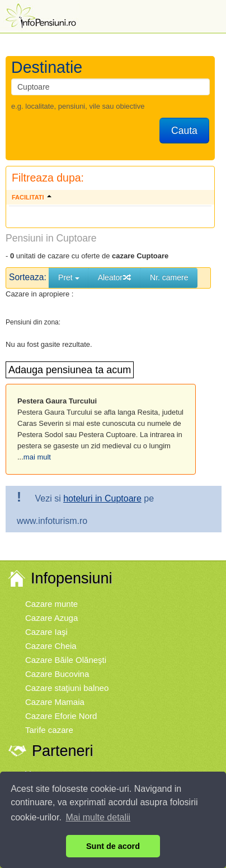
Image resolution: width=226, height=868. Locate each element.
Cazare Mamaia (55, 702)
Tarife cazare (49, 730)
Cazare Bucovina (57, 674)
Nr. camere (169, 277)
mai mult (37, 457)
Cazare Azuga (51, 618)
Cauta (184, 131)
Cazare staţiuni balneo (67, 688)
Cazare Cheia (51, 646)
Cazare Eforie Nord (61, 716)
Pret (69, 277)
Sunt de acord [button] (113, 846)
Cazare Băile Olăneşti (66, 660)
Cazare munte (51, 604)
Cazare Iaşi (46, 632)
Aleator (115, 277)
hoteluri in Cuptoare (102, 498)
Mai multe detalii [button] (98, 817)
